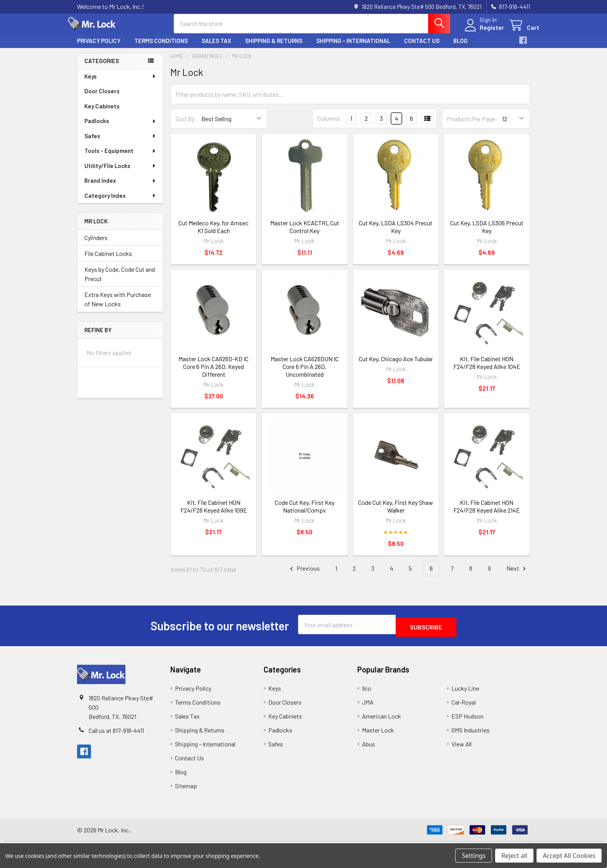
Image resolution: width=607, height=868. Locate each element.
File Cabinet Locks (108, 260)
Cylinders (96, 244)
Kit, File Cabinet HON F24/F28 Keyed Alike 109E (214, 513)
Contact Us (422, 48)
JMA (368, 706)
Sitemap (186, 790)
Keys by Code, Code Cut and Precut (120, 281)
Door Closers (102, 98)
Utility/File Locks (120, 173)
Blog (460, 48)
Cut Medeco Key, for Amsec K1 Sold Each (213, 234)
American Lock (382, 720)
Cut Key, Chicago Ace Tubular (396, 366)
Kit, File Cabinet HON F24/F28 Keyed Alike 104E (487, 370)
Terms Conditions (161, 48)
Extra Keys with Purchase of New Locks (118, 306)
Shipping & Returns (274, 48)
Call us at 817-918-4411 (116, 735)
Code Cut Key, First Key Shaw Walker (396, 513)
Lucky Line (465, 692)
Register (483, 32)
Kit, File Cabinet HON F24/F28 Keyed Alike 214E (487, 513)
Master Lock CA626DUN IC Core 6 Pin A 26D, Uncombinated (305, 373)
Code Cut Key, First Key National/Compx (305, 513)
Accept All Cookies (569, 856)
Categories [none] (102, 68)
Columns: (330, 125)
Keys (120, 83)
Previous (304, 576)
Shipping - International (353, 48)
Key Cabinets (102, 113)
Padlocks (120, 128)
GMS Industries (471, 734)
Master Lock (378, 734)
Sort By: (186, 126)
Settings (474, 856)
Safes (120, 143)
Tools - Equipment (120, 158)
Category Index (120, 202)
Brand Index (120, 187)
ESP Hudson (467, 720)
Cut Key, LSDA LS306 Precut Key (487, 234)
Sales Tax (216, 48)
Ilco (367, 692)
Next (517, 576)
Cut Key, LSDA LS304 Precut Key (396, 234)
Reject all (514, 856)
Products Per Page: (472, 126)
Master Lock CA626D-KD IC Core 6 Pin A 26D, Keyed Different (213, 373)
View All (461, 748)
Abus (369, 748)
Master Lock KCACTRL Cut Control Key (305, 234)
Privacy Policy (99, 48)
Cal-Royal (464, 706)
